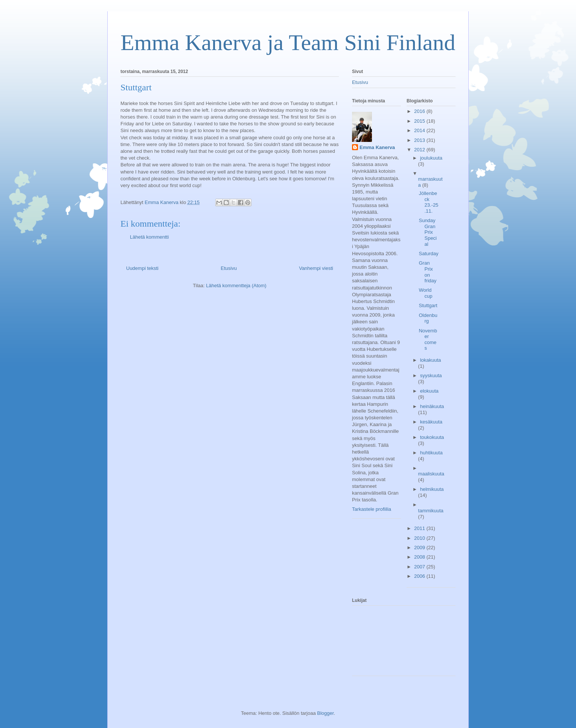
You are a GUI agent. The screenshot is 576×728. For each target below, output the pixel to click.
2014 (420, 130)
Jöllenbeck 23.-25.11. (428, 202)
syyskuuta (431, 375)
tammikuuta (431, 511)
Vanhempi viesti (316, 268)
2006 (420, 576)
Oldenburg (428, 318)
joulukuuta (431, 158)
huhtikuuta (431, 453)
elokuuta (429, 391)
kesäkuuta (431, 422)
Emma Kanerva (377, 147)
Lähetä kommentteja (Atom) (236, 286)
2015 (420, 121)
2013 (420, 140)
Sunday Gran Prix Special (428, 232)
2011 (420, 528)
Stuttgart (428, 305)
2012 (420, 150)
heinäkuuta (432, 406)
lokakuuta (431, 360)
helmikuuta (432, 489)
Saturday (428, 254)
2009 (420, 548)
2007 (420, 567)
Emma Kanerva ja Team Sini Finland (288, 43)
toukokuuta (432, 437)
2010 (420, 538)
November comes (428, 340)
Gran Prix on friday (427, 272)
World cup (425, 293)
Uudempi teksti (142, 268)
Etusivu (229, 268)
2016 (420, 111)
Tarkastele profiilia (372, 509)
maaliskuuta (431, 474)
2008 (420, 557)
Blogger (325, 713)
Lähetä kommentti (149, 237)
